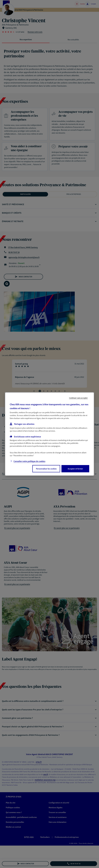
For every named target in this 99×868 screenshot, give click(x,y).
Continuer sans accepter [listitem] (78, 398)
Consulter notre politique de (29, 461)
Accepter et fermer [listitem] (75, 469)
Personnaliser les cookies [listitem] (46, 469)
